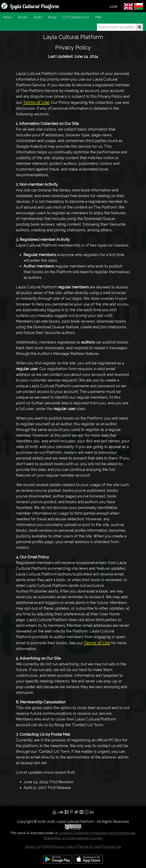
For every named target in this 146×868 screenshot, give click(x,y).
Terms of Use (36, 102)
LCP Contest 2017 (76, 17)
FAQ (46, 847)
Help (98, 17)
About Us (33, 847)
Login (114, 6)
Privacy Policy (64, 847)
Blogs (52, 17)
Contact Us (112, 847)
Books (23, 17)
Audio (38, 17)
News (7, 17)
